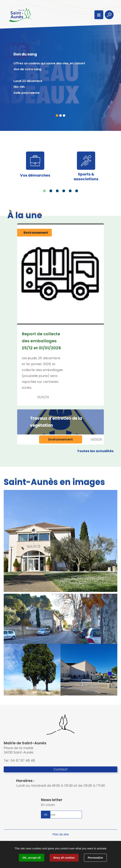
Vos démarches (35, 175)
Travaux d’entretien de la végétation (56, 422)
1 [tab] (57, 115)
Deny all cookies (64, 858)
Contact (61, 769)
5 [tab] (70, 191)
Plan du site (61, 834)
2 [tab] (61, 115)
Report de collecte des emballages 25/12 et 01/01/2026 (41, 341)
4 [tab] (64, 191)
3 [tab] (64, 115)
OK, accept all (32, 858)
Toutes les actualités (95, 451)
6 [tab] (77, 191)
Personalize (95, 858)
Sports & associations (86, 177)
